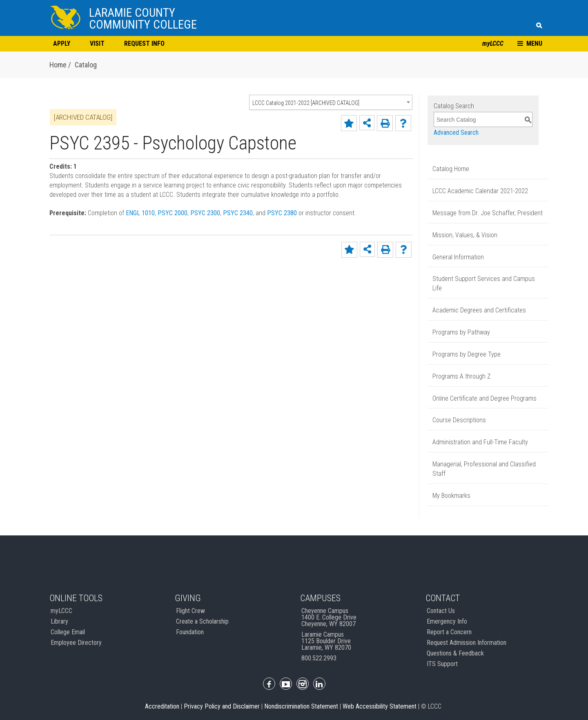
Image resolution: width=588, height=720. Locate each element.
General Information (458, 257)
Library (59, 621)
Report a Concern (449, 632)
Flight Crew (190, 611)
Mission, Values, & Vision (465, 235)
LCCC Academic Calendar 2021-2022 (480, 191)
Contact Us (441, 611)
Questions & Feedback (455, 653)
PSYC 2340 (238, 213)
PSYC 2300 (205, 213)
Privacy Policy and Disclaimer (222, 706)
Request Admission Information (467, 643)
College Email (68, 632)
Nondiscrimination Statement (301, 706)
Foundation (190, 632)
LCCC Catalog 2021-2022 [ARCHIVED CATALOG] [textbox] (306, 103)
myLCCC (493, 43)
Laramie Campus (326, 641)
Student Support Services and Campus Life (484, 283)
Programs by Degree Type (467, 354)
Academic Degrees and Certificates (479, 310)
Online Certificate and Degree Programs (484, 398)
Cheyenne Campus (329, 617)
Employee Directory (76, 643)
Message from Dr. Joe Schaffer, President (488, 213)
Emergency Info (447, 621)
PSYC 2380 (282, 213)
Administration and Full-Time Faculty (480, 442)
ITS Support (442, 664)
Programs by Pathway (461, 332)
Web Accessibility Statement (380, 706)
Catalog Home (451, 169)
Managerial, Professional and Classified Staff (484, 469)
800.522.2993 (319, 658)
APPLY (62, 43)
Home (59, 65)
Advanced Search (456, 133)
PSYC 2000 (173, 213)
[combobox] (331, 102)
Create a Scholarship (202, 621)
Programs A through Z (461, 376)
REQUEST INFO (144, 43)
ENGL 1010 (140, 213)
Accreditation (162, 706)
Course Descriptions (459, 420)
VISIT (97, 43)
